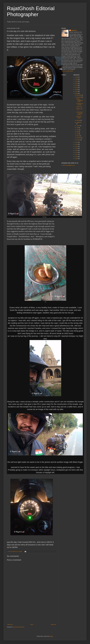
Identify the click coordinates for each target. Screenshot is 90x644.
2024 (76, 81)
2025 (76, 79)
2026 (76, 77)
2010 (76, 157)
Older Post (53, 625)
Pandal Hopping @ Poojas (79, 100)
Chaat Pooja (79, 107)
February (79, 138)
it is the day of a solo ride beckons (79, 113)
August (78, 126)
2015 (76, 146)
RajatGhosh (74, 30)
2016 (76, 144)
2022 (76, 85)
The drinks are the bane (79, 104)
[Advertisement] (32, 611)
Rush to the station (79, 117)
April (78, 134)
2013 (76, 151)
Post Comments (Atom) (19, 627)
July (77, 128)
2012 (76, 153)
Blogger (51, 636)
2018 (76, 93)
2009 (76, 159)
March (78, 136)
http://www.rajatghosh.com (69, 165)
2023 (76, 83)
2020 (76, 89)
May (78, 132)
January (78, 140)
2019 (76, 91)
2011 (76, 155)
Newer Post (10, 625)
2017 (76, 142)
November (79, 97)
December (79, 95)
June (78, 130)
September (79, 122)
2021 (76, 87)
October (78, 120)
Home (32, 625)
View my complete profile (67, 71)
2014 (76, 148)
